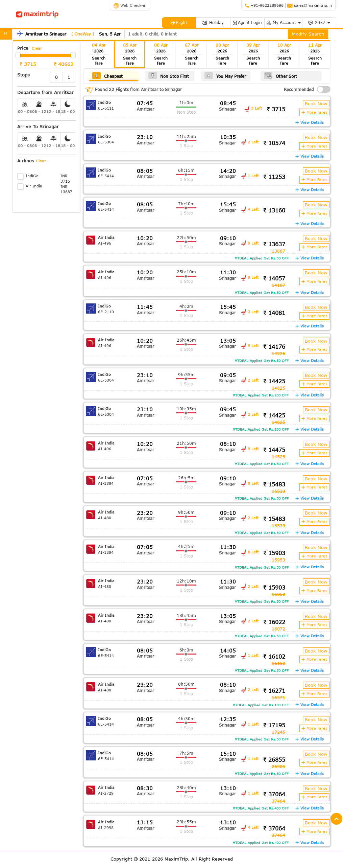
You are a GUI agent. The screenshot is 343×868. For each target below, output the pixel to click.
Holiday (213, 22)
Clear (37, 48)
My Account (283, 22)
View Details (310, 122)
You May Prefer (225, 76)
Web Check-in (130, 5)
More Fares (314, 112)
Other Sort (280, 76)
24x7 (319, 22)
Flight (179, 22)
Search (99, 61)
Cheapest (107, 76)
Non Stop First (169, 76)
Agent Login (247, 22)
